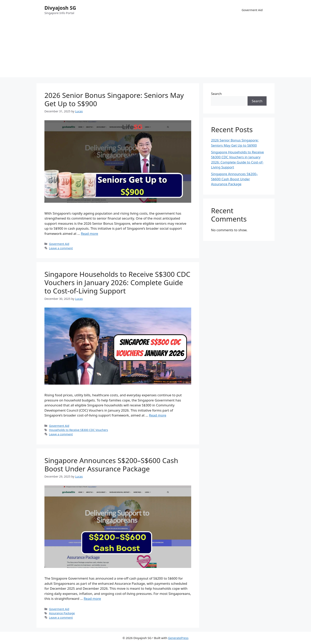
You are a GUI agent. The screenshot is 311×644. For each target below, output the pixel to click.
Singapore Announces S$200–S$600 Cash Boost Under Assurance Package (111, 465)
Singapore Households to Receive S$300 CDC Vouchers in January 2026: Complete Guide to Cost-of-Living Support (117, 282)
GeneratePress (178, 638)
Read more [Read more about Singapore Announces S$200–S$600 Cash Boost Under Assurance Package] (92, 599)
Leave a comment (61, 248)
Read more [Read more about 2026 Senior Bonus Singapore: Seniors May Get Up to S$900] (90, 234)
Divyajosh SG (60, 8)
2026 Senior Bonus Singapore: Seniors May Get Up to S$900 (114, 99)
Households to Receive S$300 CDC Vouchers (78, 430)
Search (216, 94)
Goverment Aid (252, 10)
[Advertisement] (155, 50)
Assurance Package (62, 613)
